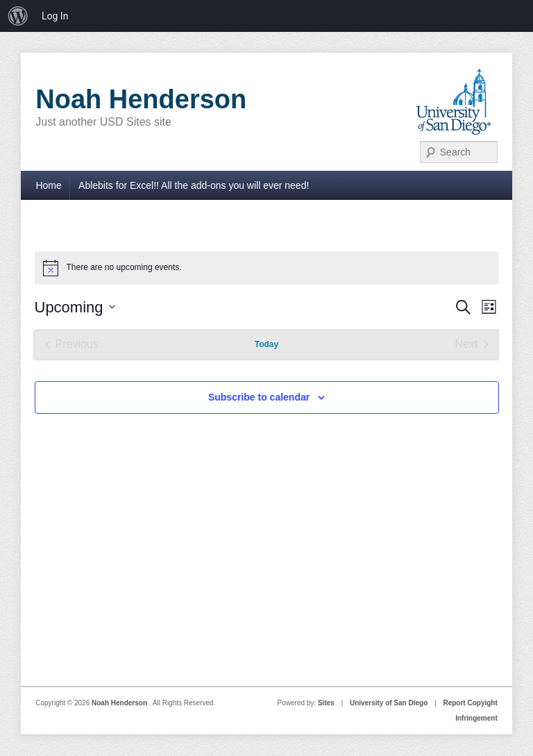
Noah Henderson (141, 99)
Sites (326, 703)
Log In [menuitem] (55, 16)
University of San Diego (389, 703)
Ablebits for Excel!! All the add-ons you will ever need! (194, 185)
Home (48, 185)
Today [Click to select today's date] (266, 344)
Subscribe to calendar (259, 397)
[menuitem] (18, 16)
